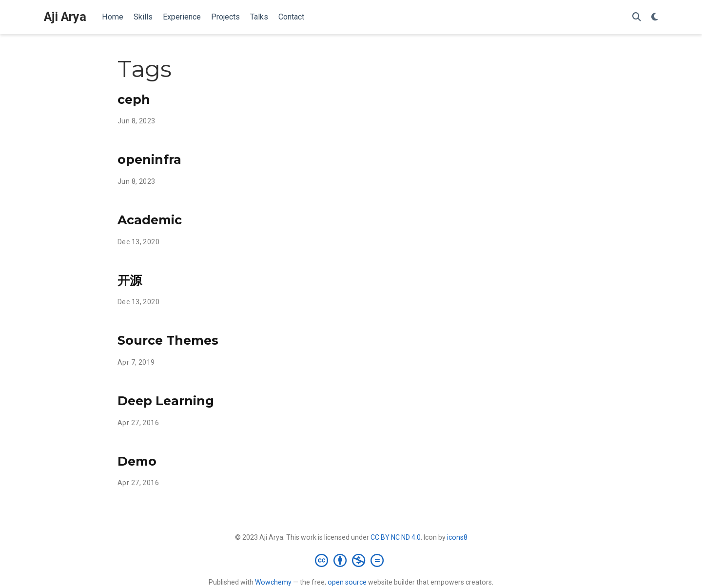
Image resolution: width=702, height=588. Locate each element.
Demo (137, 461)
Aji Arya (65, 17)
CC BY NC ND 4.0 (396, 537)
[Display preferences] (655, 17)
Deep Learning (166, 401)
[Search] (637, 17)
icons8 (457, 537)
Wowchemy (273, 582)
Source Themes (168, 340)
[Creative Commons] (351, 560)
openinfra (149, 159)
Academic (150, 220)
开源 (130, 280)
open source (347, 582)
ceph (134, 99)
